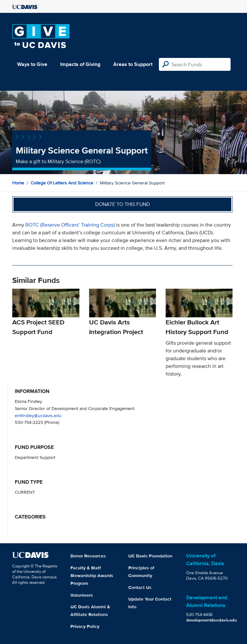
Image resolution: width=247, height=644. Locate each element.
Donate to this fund (123, 204)
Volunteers (82, 595)
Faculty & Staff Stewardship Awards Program (92, 575)
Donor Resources (88, 556)
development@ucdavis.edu (212, 620)
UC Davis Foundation (150, 556)
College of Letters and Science (62, 183)
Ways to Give (32, 64)
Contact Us (140, 587)
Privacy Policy (85, 626)
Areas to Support (133, 64)
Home (18, 183)
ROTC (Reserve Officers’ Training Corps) (70, 225)
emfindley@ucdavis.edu (38, 415)
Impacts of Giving (80, 64)
